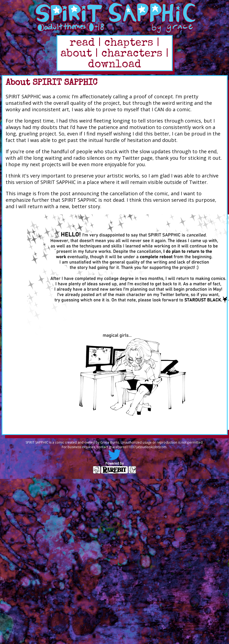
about (76, 54)
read (82, 43)
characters (132, 54)
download (114, 65)
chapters (129, 43)
